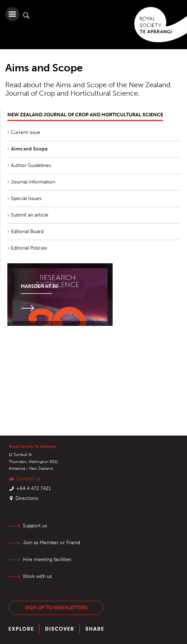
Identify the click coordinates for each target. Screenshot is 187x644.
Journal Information (33, 182)
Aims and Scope (29, 149)
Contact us (28, 479)
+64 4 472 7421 (34, 488)
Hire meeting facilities (47, 559)
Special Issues (26, 198)
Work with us (37, 576)
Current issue (26, 132)
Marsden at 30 (39, 286)
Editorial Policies (29, 248)
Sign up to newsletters (56, 608)
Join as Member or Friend (51, 543)
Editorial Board (27, 231)
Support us (35, 526)
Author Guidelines (31, 165)
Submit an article (30, 215)
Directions (27, 498)
